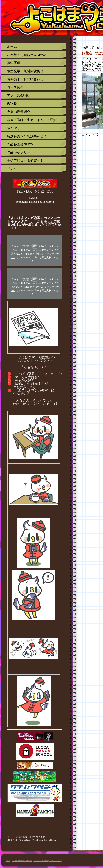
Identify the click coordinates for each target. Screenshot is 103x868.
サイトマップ (55, 860)
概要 (8, 860)
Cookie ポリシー (41, 860)
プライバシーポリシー (22, 860)
